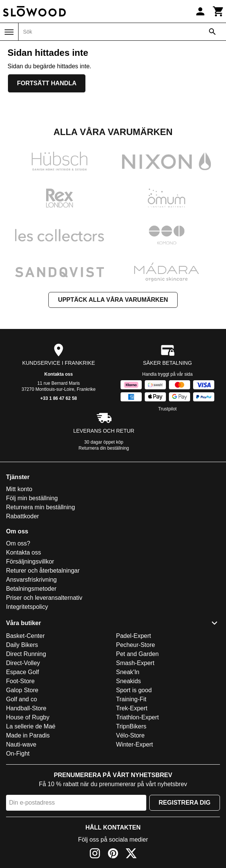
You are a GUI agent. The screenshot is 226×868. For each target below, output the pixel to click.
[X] (131, 855)
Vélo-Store (130, 735)
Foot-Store (20, 681)
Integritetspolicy (27, 607)
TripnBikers (131, 726)
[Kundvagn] (218, 11)
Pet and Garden (137, 654)
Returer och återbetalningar (43, 571)
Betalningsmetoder (31, 589)
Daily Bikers (22, 645)
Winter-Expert (135, 744)
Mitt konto (19, 489)
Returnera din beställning (104, 448)
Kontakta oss (58, 374)
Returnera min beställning (40, 507)
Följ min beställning (32, 498)
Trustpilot (168, 409)
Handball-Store (26, 708)
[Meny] (9, 32)
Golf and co (22, 699)
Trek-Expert (132, 708)
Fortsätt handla (47, 83)
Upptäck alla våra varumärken (113, 300)
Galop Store (22, 690)
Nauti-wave (21, 744)
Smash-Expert (135, 663)
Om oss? (18, 543)
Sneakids (128, 681)
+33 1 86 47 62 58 (58, 398)
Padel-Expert (134, 636)
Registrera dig (185, 803)
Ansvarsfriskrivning (31, 580)
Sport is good (134, 690)
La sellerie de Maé (31, 726)
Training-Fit (131, 699)
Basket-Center (25, 636)
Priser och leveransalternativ (44, 598)
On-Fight (18, 754)
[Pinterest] (113, 855)
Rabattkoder (22, 516)
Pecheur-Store (135, 645)
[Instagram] (95, 855)
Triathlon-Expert (137, 717)
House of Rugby (28, 717)
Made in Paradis (28, 735)
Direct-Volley (23, 663)
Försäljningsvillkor (30, 562)
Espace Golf (22, 672)
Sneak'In (128, 672)
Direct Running (26, 654)
